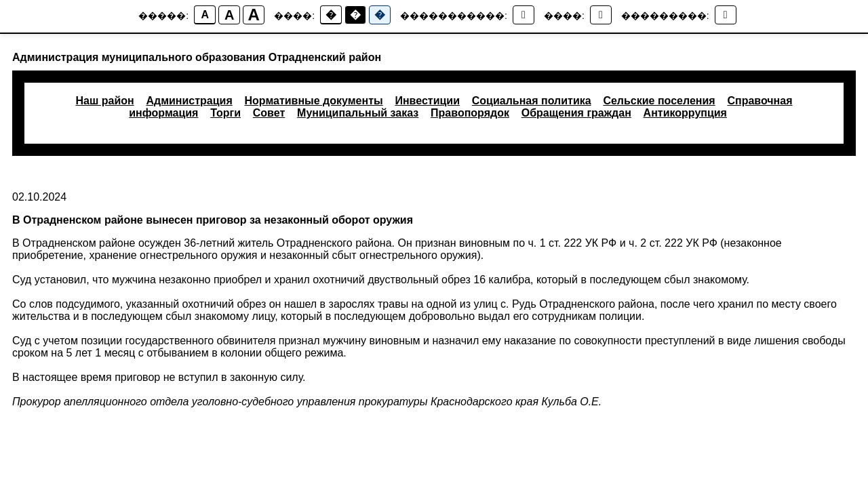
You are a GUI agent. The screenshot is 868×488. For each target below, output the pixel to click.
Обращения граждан (576, 113)
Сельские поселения (659, 101)
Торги (225, 113)
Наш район (104, 101)
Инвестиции (427, 101)
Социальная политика (532, 101)
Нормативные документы (314, 101)
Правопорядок (470, 113)
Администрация (189, 101)
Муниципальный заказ (358, 113)
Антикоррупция (685, 113)
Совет (269, 113)
